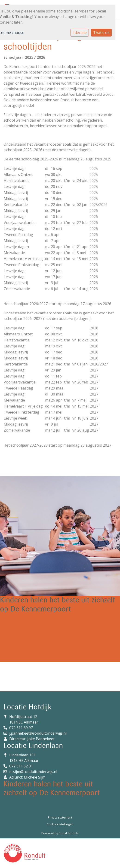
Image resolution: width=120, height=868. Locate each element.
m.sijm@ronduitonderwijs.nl (33, 772)
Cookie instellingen (60, 824)
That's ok (101, 33)
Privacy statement (60, 817)
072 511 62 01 (21, 766)
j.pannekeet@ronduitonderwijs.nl (38, 733)
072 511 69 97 (21, 728)
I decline (80, 33)
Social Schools (69, 833)
